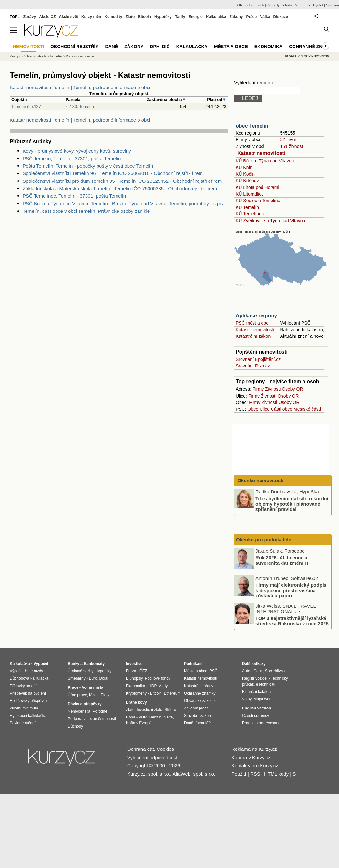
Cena (258, 671)
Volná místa (92, 687)
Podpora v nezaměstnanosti (92, 719)
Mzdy (163, 686)
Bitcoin (144, 17)
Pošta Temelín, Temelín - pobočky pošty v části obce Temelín (88, 166)
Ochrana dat (141, 749)
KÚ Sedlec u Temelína (258, 201)
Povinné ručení (23, 723)
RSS (255, 774)
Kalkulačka (216, 17)
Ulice (265, 409)
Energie (196, 17)
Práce (252, 17)
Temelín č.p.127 (26, 106)
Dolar (104, 678)
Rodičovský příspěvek (29, 701)
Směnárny (77, 678)
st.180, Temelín (80, 106)
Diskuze (281, 17)
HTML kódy (276, 774)
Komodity (113, 17)
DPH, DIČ (160, 46)
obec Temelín (252, 126)
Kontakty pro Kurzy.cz (255, 765)
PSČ (214, 671)
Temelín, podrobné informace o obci (112, 87)
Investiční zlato (149, 710)
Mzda (94, 695)
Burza (131, 671)
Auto (246, 671)
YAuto (287, 5)
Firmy (258, 389)
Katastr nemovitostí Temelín (40, 87)
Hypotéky (163, 17)
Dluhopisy (134, 678)
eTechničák (266, 684)
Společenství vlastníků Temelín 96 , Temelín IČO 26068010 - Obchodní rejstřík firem (113, 173)
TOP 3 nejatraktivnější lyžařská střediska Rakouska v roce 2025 (292, 621)
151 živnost (291, 146)
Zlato (130, 17)
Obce (253, 409)
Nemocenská (79, 711)
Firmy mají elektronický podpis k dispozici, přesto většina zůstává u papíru (291, 590)
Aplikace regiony (256, 316)
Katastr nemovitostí (261, 153)
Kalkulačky (192, 46)
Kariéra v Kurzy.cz (251, 757)
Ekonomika (268, 46)
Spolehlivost (276, 671)
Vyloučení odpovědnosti (153, 757)
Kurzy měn (91, 17)
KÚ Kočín (245, 174)
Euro (93, 678)
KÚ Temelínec (250, 214)
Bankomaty (94, 664)
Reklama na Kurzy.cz (254, 749)
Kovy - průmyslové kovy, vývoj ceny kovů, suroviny (77, 151)
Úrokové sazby (80, 671)
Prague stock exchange (262, 723)
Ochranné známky (312, 46)
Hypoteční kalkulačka (28, 716)
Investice (134, 664)
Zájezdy (273, 5)
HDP (152, 686)
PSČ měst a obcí (253, 323)
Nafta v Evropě (139, 723)
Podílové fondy (157, 678)
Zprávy (30, 17)
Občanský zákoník (200, 701)
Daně (112, 46)
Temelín (56, 56)
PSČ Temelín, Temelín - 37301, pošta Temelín (72, 158)
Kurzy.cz (16, 56)
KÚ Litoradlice (250, 194)
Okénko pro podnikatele (264, 539)
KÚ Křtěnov (247, 181)
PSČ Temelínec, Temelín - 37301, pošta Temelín (74, 196)
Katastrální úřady (199, 686)
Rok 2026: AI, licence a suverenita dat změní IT (282, 560)
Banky (74, 664)
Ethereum (172, 693)
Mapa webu (263, 699)
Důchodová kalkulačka (29, 678)
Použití (239, 774)
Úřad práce (77, 695)
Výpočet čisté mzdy (26, 671)
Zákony (236, 17)
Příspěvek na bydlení (28, 693)
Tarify (180, 17)
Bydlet (318, 5)
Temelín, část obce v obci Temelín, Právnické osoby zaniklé (86, 211)
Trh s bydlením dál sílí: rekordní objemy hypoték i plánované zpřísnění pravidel (292, 504)
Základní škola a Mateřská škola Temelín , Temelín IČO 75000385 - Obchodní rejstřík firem (120, 188)
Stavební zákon (197, 716)
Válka (265, 17)
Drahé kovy (136, 702)
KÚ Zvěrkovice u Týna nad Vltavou (270, 221)
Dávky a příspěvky (85, 704)
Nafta (168, 717)
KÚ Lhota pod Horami (257, 187)
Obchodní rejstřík (251, 5)
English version (257, 708)
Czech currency (256, 716)
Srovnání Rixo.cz (253, 366)
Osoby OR (292, 389)
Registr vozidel (255, 678)
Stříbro (170, 710)
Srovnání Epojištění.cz (258, 359)
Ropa (131, 717)
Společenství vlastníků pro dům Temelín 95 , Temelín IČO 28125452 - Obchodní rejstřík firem (122, 181)
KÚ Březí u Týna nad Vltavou (265, 161)
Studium (333, 5)
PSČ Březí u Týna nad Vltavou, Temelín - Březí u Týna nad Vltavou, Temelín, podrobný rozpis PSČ (125, 204)
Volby (247, 699)
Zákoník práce (196, 708)
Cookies (165, 749)
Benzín (155, 717)
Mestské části (307, 409)
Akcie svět (69, 17)
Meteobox (303, 5)
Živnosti (273, 389)
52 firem (288, 139)
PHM (143, 717)
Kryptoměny (136, 693)
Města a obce (231, 46)
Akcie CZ (47, 17)
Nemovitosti (36, 56)
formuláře (204, 723)
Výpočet (41, 664)
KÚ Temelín (247, 207)
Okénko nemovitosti (260, 480)
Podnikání (193, 664)
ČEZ (143, 671)
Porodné (100, 711)
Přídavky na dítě (24, 686)
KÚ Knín (244, 167)
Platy (105, 695)
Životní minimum (24, 708)
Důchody (75, 726)
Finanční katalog (256, 692)
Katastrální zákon (253, 336)
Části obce (282, 409)
